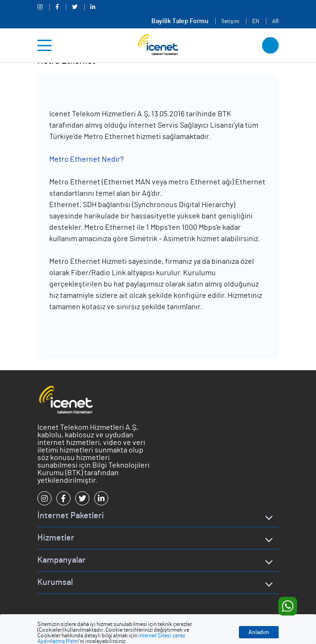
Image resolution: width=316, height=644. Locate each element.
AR (275, 21)
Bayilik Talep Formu (180, 21)
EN (256, 21)
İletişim (230, 21)
